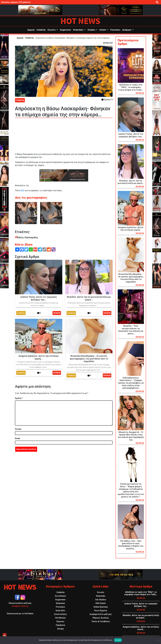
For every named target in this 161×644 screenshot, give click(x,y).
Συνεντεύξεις (60, 614)
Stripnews (60, 603)
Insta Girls (60, 611)
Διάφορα (127, 30)
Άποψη (60, 629)
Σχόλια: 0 (107, 100)
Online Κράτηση (101, 607)
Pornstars (115, 30)
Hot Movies (60, 618)
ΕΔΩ (22, 190)
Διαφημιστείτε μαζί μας (101, 614)
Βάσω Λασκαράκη (26, 237)
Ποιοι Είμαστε (101, 611)
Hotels (103, 30)
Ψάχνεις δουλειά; (101, 618)
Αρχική (31, 30)
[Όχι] (158, 640)
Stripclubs (78, 30)
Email (17, 438)
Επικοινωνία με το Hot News (20, 614)
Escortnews (60, 596)
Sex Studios (101, 600)
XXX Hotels (101, 603)
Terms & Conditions (101, 621)
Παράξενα (60, 625)
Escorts (52, 30)
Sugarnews (65, 30)
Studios (92, 30)
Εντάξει (118, 640)
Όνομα (18, 429)
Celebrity (41, 30)
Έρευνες (60, 621)
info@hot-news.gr (20, 606)
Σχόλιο (19, 398)
